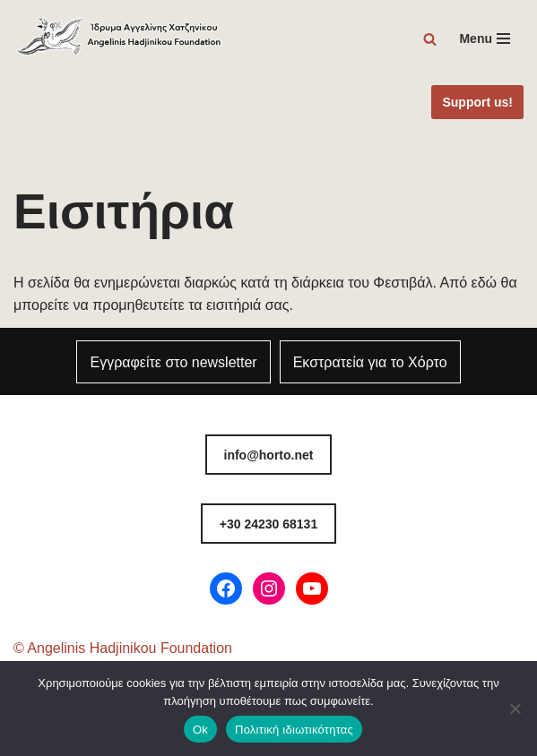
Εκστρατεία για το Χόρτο (370, 362)
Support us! (477, 102)
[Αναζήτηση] (430, 39)
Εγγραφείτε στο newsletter (173, 362)
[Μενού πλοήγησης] (485, 39)
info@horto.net (269, 455)
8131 (268, 524)
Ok (200, 730)
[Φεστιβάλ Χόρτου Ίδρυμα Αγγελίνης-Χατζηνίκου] (119, 39)
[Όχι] (515, 709)
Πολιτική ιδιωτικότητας (294, 730)
